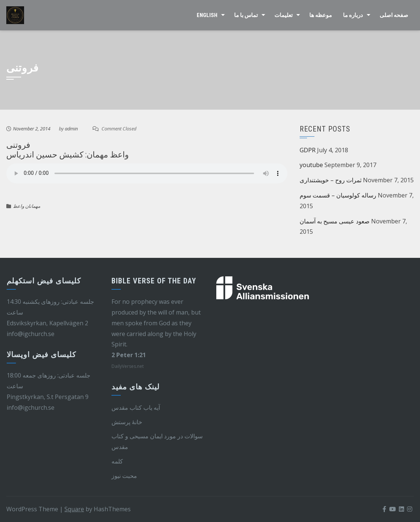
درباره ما (353, 15)
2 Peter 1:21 (129, 355)
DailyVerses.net (128, 366)
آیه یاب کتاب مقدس (136, 408)
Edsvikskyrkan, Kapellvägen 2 (47, 323)
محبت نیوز (124, 476)
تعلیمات (284, 15)
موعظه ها (321, 15)
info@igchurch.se (31, 334)
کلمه (117, 461)
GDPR (308, 150)
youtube (311, 165)
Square (74, 509)
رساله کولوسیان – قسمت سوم (338, 195)
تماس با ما (246, 15)
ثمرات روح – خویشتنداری (331, 180)
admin (71, 129)
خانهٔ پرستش (127, 422)
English (207, 15)
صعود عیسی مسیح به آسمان (335, 221)
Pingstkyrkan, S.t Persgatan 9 (48, 397)
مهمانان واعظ (27, 206)
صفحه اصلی (394, 15)
